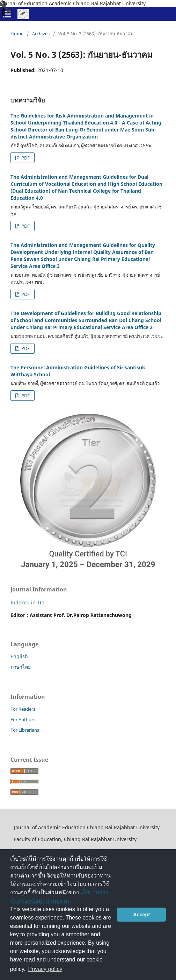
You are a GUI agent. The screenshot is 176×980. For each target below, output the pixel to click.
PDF (25, 158)
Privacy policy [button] (45, 969)
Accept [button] (141, 915)
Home (17, 34)
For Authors (23, 719)
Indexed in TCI (28, 602)
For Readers (23, 709)
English (19, 656)
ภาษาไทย (21, 667)
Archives (41, 34)
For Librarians (25, 730)
